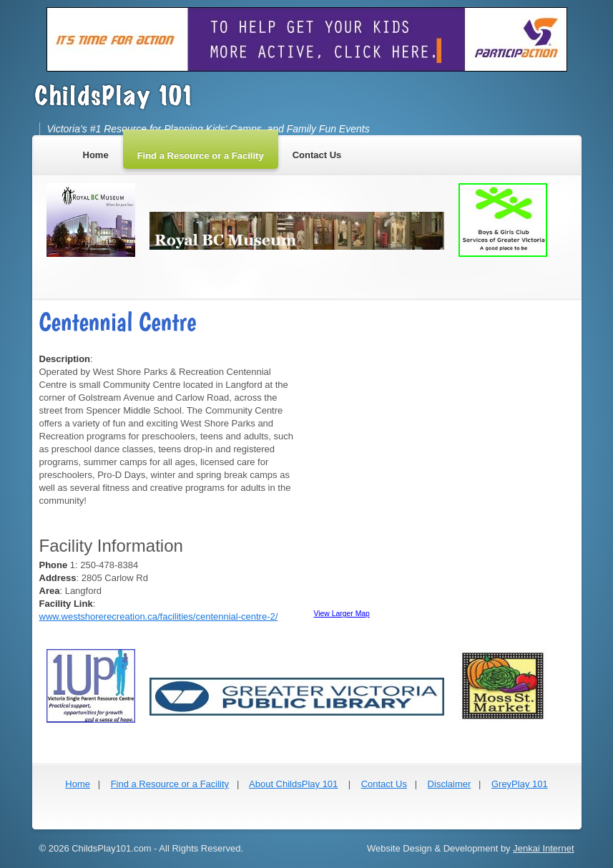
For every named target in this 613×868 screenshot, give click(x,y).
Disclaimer (450, 784)
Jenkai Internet (543, 848)
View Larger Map (342, 614)
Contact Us (384, 784)
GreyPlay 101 (520, 784)
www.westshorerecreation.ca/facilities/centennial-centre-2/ (159, 616)
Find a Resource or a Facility (170, 784)
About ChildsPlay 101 (293, 784)
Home (78, 784)
